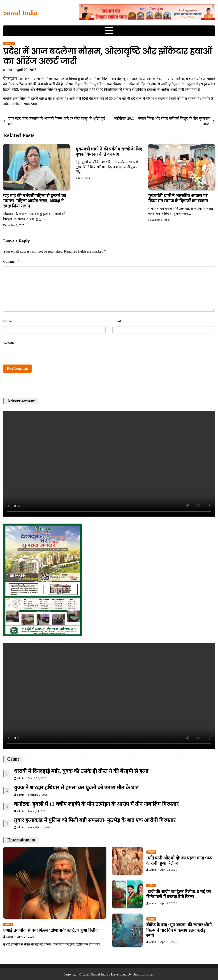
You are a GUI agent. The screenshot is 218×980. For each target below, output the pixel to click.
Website (9, 343)
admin (8, 70)
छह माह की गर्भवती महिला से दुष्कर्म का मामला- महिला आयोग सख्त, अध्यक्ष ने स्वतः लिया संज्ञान (35, 201)
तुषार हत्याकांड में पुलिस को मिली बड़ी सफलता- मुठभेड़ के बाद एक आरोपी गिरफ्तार (95, 820)
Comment (12, 261)
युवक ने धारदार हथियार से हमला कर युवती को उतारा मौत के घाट (76, 788)
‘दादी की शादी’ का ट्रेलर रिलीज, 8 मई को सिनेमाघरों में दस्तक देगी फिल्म (179, 894)
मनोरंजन (8, 924)
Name (7, 321)
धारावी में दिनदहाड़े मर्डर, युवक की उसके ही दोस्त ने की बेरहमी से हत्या (81, 771)
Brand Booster (143, 974)
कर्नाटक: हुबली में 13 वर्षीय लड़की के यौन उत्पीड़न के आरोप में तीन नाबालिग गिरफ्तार (96, 804)
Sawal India (20, 13)
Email (117, 321)
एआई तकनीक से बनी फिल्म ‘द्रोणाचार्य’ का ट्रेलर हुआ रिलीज (51, 930)
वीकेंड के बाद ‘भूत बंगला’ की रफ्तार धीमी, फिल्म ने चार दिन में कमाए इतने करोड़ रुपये (179, 930)
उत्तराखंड (9, 43)
